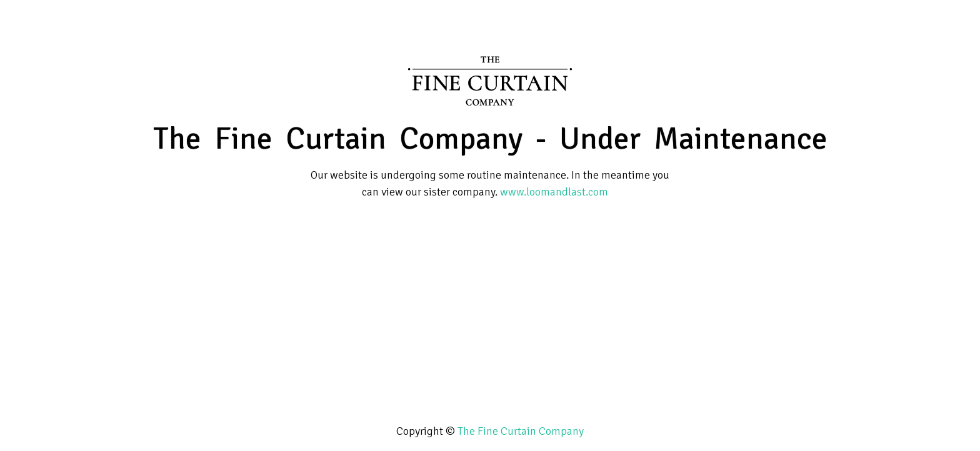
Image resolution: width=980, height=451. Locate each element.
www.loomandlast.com (554, 192)
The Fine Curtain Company (521, 431)
